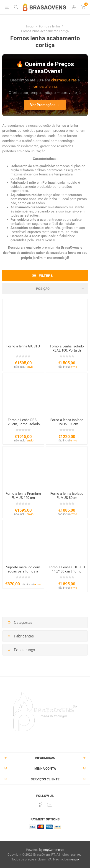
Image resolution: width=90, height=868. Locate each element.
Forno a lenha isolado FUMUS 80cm (67, 496)
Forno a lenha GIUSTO (23, 346)
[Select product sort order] (45, 289)
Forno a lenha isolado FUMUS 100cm (67, 422)
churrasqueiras (64, 80)
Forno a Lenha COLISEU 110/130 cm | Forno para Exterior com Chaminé (67, 573)
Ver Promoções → (45, 105)
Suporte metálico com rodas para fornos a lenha (23, 571)
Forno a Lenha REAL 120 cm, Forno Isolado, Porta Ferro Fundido (23, 424)
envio (30, 367)
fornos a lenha (45, 86)
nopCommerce (54, 850)
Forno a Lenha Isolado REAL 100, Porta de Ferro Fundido (67, 350)
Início (30, 26)
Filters (46, 275)
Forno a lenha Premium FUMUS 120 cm (23, 496)
